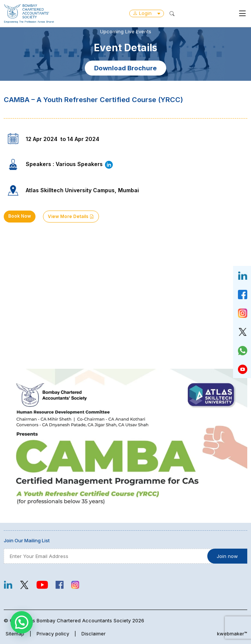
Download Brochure (125, 68)
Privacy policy (53, 634)
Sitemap (15, 634)
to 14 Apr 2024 (80, 139)
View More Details (71, 217)
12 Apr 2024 (42, 139)
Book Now (20, 216)
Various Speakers (85, 164)
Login (147, 13)
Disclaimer (94, 634)
